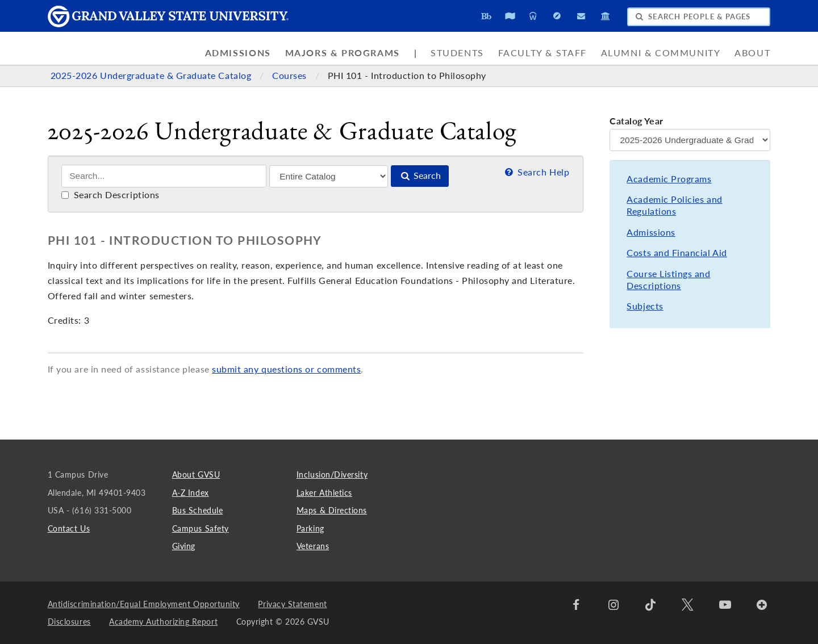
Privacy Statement (292, 604)
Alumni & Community (661, 53)
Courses (291, 76)
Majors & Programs (343, 53)
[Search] (164, 176)
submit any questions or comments (286, 369)
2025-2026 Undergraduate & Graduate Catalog (152, 76)
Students (457, 53)
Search (420, 175)
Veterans (313, 546)
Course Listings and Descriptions (668, 280)
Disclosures (69, 622)
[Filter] (329, 176)
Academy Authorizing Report (163, 622)
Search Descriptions (110, 195)
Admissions (238, 53)
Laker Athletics (324, 493)
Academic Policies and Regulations (674, 205)
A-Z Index (191, 493)
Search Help (536, 172)
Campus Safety (201, 528)
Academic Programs (669, 179)
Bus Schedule (197, 510)
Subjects (645, 306)
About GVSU (196, 474)
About (752, 53)
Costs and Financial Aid (677, 253)
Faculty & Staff (542, 53)
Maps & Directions (332, 510)
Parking (310, 528)
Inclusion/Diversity (332, 474)
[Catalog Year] (690, 140)
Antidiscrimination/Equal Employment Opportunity (144, 604)
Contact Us (69, 528)
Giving (184, 546)
